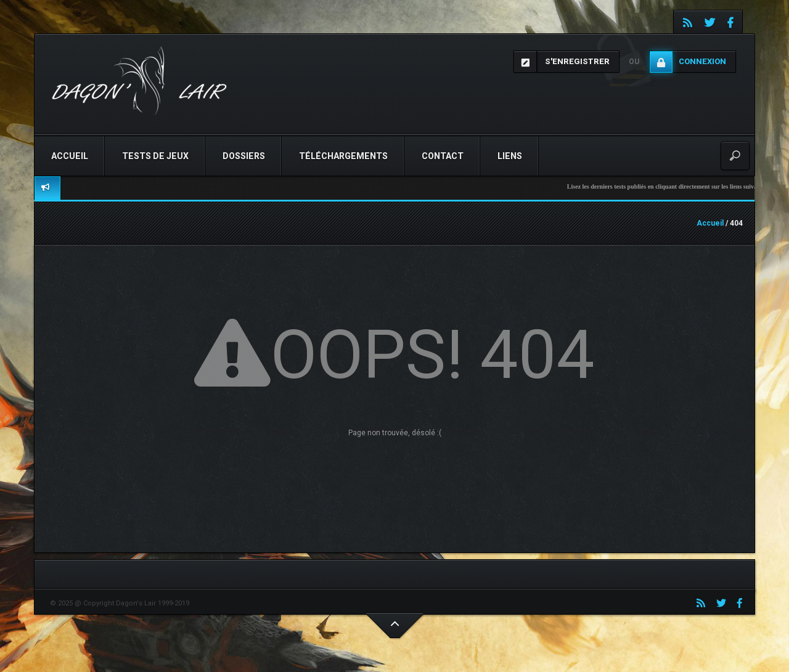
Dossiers (244, 156)
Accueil (70, 156)
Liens (510, 156)
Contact (443, 156)
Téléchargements (343, 156)
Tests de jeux (155, 156)
